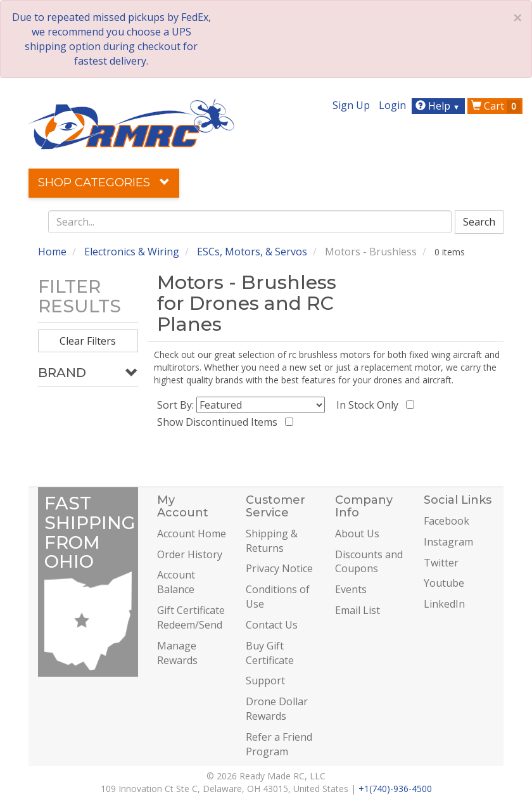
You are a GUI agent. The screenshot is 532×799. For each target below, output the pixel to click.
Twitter (441, 563)
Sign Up (351, 105)
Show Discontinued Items (220, 422)
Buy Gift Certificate (270, 653)
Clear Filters (88, 341)
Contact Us (272, 625)
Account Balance (176, 582)
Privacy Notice (279, 568)
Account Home (192, 534)
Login (392, 105)
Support (265, 681)
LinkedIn (444, 604)
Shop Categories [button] (104, 182)
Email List (358, 610)
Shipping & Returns (272, 541)
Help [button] (439, 106)
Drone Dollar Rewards (277, 709)
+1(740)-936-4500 (395, 789)
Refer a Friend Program (279, 744)
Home (52, 252)
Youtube (444, 583)
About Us (357, 534)
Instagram (448, 542)
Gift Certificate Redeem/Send (191, 617)
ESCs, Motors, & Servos (252, 252)
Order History (190, 554)
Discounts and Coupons (369, 562)
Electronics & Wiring (132, 252)
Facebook (446, 521)
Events (351, 589)
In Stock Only (370, 405)
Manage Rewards (177, 653)
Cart (496, 106)
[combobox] (250, 222)
